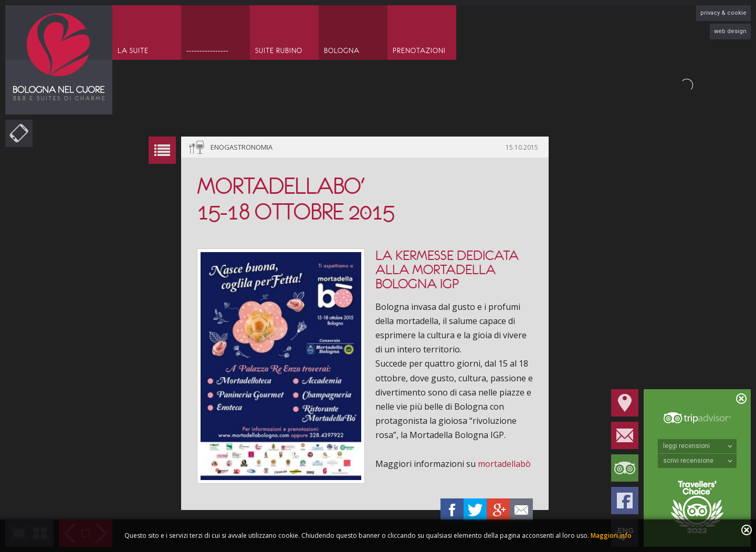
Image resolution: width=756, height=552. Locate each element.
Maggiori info (611, 535)
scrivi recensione (698, 461)
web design (730, 31)
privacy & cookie (723, 13)
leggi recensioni (698, 446)
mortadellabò (505, 464)
